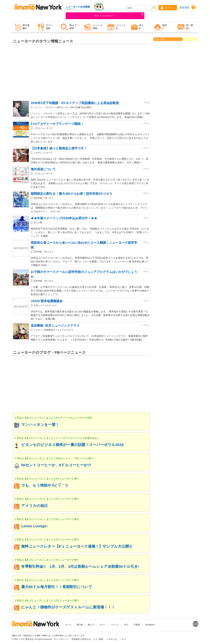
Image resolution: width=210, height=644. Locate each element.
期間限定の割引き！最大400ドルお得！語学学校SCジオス (71, 194)
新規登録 (184, 7)
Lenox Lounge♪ (35, 526)
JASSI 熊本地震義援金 (47, 301)
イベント (115, 625)
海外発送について (43, 169)
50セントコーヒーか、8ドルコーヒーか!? (56, 465)
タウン (103, 625)
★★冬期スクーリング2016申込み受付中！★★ (64, 218)
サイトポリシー (61, 639)
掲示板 (80, 625)
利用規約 (76, 639)
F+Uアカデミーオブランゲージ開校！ (57, 124)
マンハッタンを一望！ (40, 424)
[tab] (23, 28)
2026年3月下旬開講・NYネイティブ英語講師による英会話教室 (75, 103)
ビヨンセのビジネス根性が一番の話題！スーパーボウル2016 (72, 445)
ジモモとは (112, 639)
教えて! (91, 625)
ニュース (160, 39)
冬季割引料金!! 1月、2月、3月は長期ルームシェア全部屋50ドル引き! (80, 566)
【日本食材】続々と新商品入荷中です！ (59, 148)
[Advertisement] (81, 71)
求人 (126, 625)
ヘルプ (123, 639)
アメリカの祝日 (34, 506)
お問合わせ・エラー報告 (92, 639)
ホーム (68, 625)
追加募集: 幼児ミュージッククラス (55, 326)
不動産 (137, 625)
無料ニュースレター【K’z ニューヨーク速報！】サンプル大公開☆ (77, 546)
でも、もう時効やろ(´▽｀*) (44, 485)
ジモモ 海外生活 (26, 639)
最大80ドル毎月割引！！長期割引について (57, 587)
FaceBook (150, 625)
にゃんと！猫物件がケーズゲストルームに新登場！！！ (68, 607)
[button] (168, 8)
